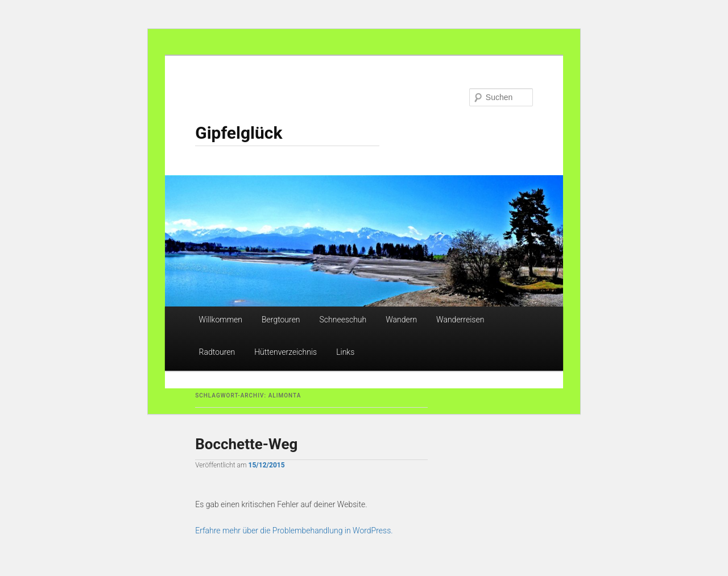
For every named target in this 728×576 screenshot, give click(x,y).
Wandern (401, 320)
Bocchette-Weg (246, 444)
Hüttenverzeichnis (286, 352)
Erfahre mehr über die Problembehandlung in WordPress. (294, 531)
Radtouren (217, 352)
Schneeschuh (343, 320)
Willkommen (221, 320)
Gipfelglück (239, 133)
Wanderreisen (460, 320)
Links (345, 352)
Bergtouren (281, 320)
